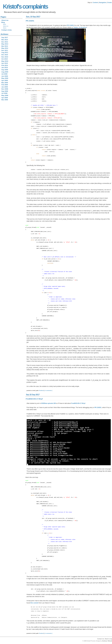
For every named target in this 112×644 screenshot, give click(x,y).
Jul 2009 (4, 74)
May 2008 (5, 95)
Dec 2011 (5, 50)
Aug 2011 (5, 52)
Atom (5, 28)
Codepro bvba (6, 30)
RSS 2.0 (6, 26)
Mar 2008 (5, 100)
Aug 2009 (5, 72)
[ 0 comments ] (48, 390)
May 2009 (5, 78)
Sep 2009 (5, 70)
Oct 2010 (5, 59)
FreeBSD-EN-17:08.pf (34, 399)
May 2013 (5, 44)
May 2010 (5, 61)
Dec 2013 (5, 42)
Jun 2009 (5, 76)
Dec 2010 (5, 55)
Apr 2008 (5, 98)
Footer (110, 3)
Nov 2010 (5, 57)
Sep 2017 (5, 37)
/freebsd (41, 390)
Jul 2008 (4, 93)
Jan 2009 (5, 87)
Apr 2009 (5, 80)
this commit (34, 603)
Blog (3, 22)
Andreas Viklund (107, 641)
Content (95, 3)
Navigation (103, 3)
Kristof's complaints (25, 7)
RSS (5, 24)
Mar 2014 (5, 40)
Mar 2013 (5, 46)
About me (5, 20)
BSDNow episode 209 (48, 403)
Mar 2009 (5, 83)
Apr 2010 (5, 63)
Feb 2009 (5, 85)
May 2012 (5, 48)
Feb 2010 (5, 65)
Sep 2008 (5, 91)
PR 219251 (30, 21)
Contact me (101, 639)
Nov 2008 (5, 89)
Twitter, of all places (80, 27)
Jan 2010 (5, 67)
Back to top (109, 639)
